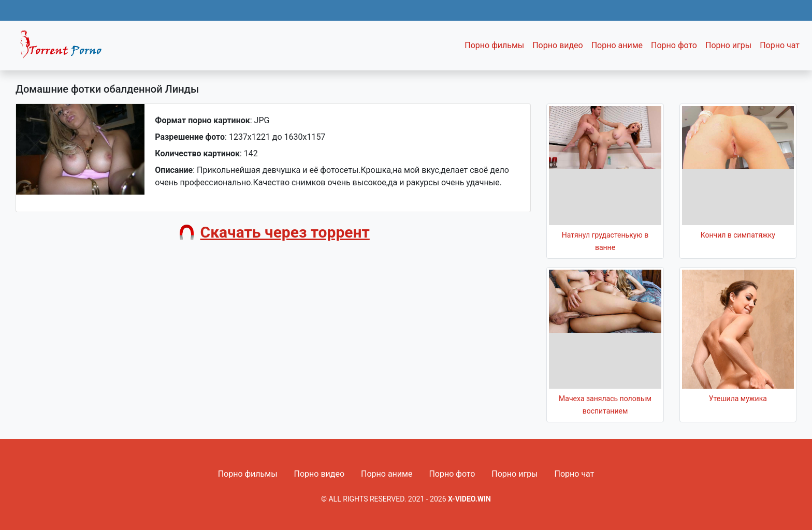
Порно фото (674, 45)
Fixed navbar (65, 48)
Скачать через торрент (285, 232)
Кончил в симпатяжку (738, 235)
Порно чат (780, 45)
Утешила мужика (738, 399)
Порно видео (558, 45)
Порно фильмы (494, 45)
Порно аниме (617, 45)
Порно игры (728, 45)
